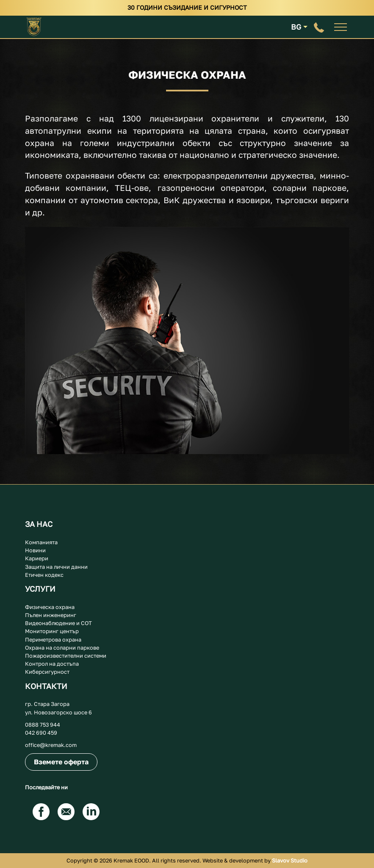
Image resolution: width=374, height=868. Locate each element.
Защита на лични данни (56, 567)
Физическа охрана (50, 607)
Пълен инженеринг (51, 615)
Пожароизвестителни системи (66, 656)
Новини (35, 550)
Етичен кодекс (44, 575)
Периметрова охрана (53, 639)
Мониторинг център (52, 631)
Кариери (37, 558)
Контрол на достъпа (52, 664)
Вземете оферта (61, 762)
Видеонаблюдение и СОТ (58, 623)
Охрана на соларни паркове (62, 648)
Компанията (41, 542)
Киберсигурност (47, 672)
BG (296, 27)
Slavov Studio (289, 860)
